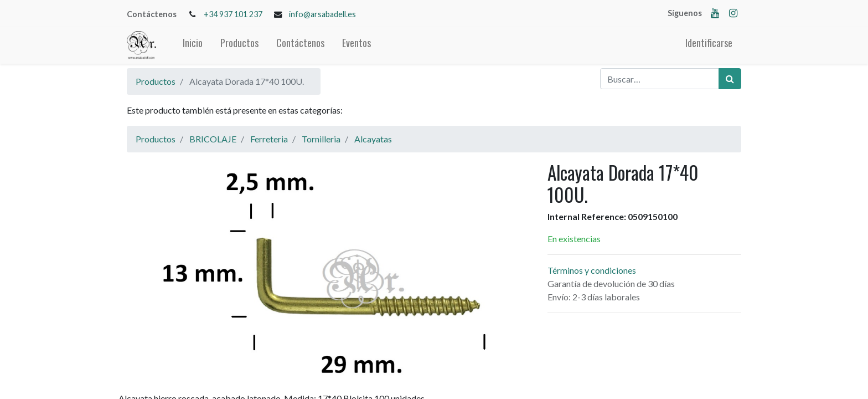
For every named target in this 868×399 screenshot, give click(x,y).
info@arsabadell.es (322, 14)
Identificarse (709, 43)
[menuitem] (193, 45)
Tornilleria (321, 139)
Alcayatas (373, 139)
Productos (156, 81)
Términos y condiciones (592, 270)
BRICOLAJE (213, 139)
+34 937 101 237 (233, 14)
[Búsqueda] (730, 79)
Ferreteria (269, 139)
